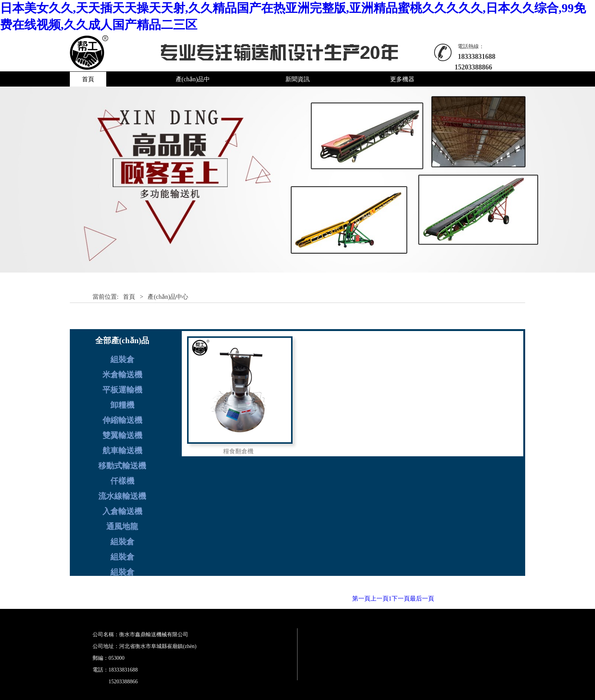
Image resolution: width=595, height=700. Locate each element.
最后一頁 (422, 598)
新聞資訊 (297, 79)
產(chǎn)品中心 (168, 297)
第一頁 (361, 598)
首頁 (88, 79)
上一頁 (379, 598)
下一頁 (401, 598)
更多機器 (402, 79)
